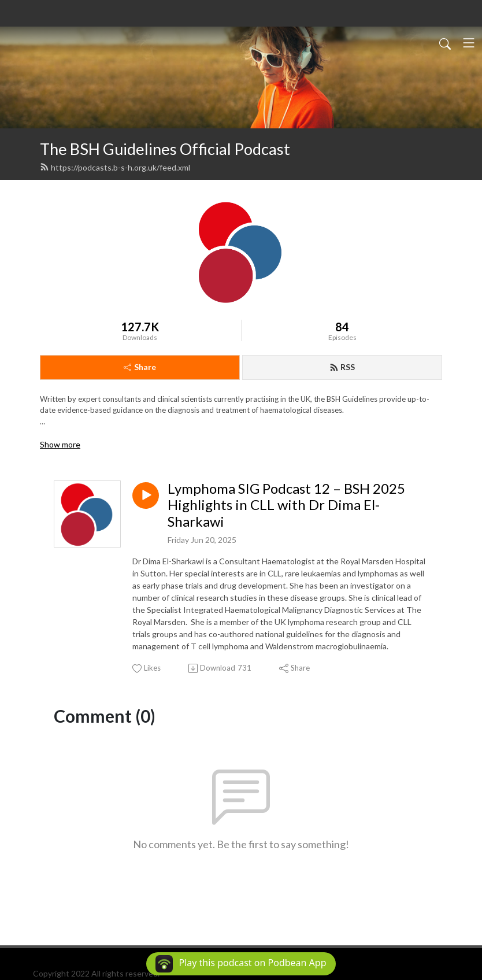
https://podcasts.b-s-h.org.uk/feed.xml (115, 167)
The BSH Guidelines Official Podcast (165, 149)
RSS (342, 367)
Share (140, 367)
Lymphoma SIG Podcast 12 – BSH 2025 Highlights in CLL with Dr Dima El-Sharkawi (286, 505)
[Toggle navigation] (469, 43)
